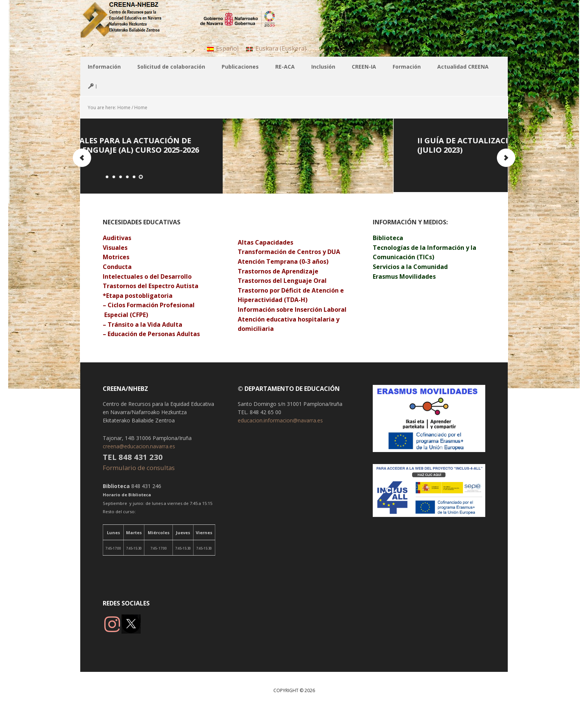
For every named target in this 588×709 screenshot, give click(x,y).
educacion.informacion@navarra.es (280, 420)
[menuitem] (223, 48)
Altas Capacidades (265, 242)
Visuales (115, 248)
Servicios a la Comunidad (410, 267)
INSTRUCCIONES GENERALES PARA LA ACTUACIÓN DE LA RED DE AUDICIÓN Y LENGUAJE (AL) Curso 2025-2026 (208, 145)
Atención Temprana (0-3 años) (283, 261)
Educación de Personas (141, 334)
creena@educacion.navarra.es (139, 446)
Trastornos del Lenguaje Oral (282, 281)
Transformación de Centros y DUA (289, 252)
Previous (82, 158)
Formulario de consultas (139, 468)
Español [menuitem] (227, 48)
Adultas (188, 334)
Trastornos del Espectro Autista (151, 286)
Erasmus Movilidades (404, 276)
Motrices (117, 257)
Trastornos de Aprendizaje (279, 271)
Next (506, 158)
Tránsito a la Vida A (137, 324)
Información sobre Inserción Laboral (292, 309)
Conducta (117, 267)
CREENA (129, 19)
